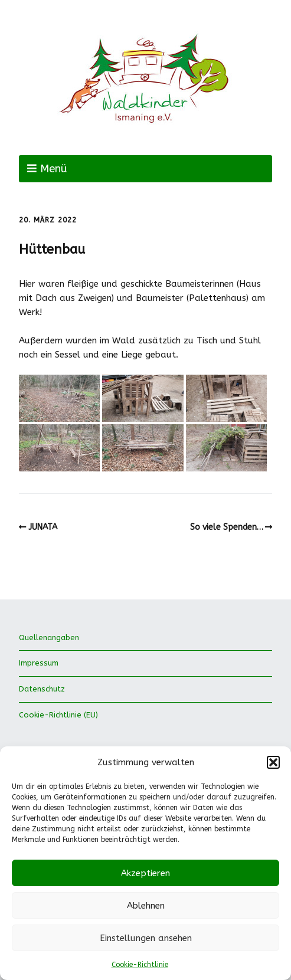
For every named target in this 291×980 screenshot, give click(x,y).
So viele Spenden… (227, 527)
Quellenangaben (49, 638)
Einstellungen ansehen (146, 938)
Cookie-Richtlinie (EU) (58, 715)
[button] (273, 762)
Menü (53, 169)
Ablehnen (146, 906)
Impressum (39, 663)
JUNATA (43, 527)
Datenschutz (42, 689)
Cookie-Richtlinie (140, 965)
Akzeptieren (145, 873)
